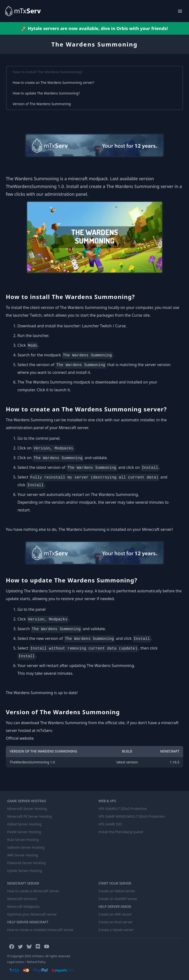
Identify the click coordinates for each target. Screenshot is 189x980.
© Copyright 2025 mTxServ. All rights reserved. (39, 956)
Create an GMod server (117, 891)
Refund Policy (36, 962)
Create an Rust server (116, 922)
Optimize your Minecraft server (32, 914)
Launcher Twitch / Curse (104, 326)
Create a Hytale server (116, 930)
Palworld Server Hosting (26, 863)
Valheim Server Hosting (26, 847)
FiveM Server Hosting (24, 832)
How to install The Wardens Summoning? (48, 72)
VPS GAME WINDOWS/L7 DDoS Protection (132, 816)
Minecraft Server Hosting (27, 809)
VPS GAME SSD (110, 824)
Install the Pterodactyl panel (121, 832)
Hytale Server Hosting (25, 871)
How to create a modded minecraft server (40, 930)
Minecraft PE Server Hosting (30, 816)
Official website (20, 738)
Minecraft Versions (22, 899)
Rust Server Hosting (23, 840)
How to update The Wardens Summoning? (46, 93)
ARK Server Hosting (23, 855)
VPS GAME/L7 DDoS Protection (123, 809)
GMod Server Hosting (24, 824)
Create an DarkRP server (118, 899)
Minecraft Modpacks (24, 906)
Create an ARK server (115, 914)
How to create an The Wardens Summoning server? (53, 82)
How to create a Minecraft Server (33, 891)
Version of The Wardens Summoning (42, 104)
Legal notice (16, 962)
